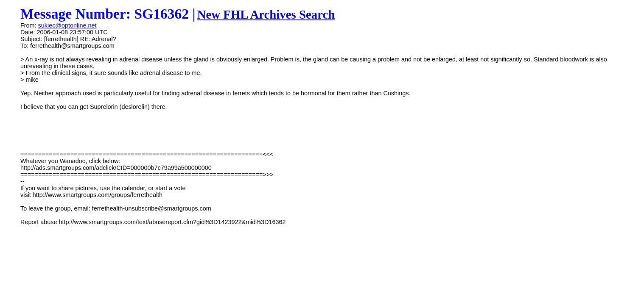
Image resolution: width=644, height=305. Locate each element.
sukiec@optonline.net (67, 25)
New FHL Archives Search (266, 14)
